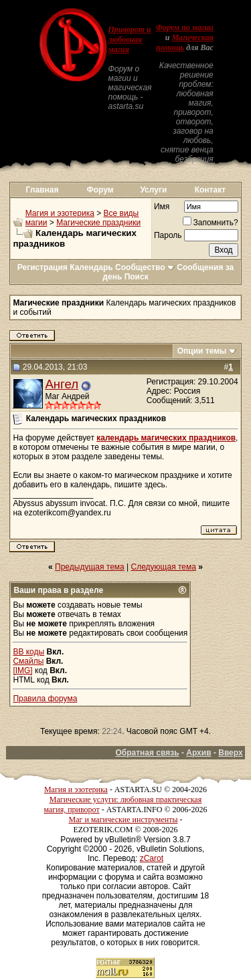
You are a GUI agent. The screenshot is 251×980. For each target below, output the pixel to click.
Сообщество (145, 267)
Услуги (153, 190)
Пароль (168, 235)
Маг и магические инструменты (123, 820)
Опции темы (202, 351)
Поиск (137, 277)
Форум (100, 190)
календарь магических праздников (166, 438)
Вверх (230, 753)
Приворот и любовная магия (129, 39)
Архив (198, 753)
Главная (43, 190)
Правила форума (45, 699)
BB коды (28, 652)
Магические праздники (98, 223)
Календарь (91, 267)
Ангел (62, 384)
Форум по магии (185, 27)
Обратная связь (147, 753)
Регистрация (43, 267)
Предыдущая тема (90, 567)
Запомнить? (211, 223)
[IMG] (22, 670)
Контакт (210, 190)
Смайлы (28, 661)
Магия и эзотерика (60, 213)
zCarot (152, 858)
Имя (162, 207)
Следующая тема (164, 567)
